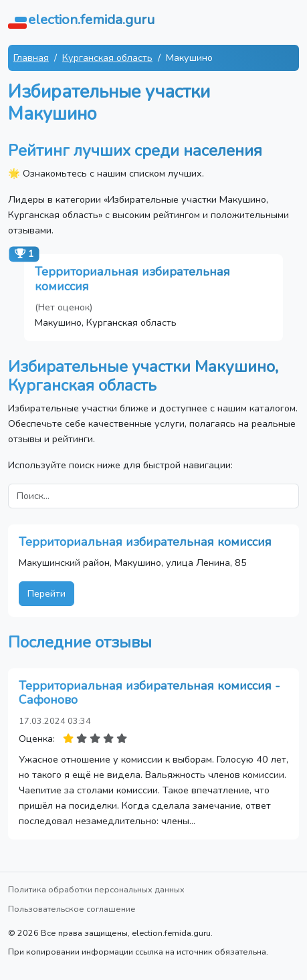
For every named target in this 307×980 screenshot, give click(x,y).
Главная (31, 58)
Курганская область (107, 58)
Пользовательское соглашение (72, 909)
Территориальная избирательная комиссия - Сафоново (149, 693)
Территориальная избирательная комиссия (132, 279)
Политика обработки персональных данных (96, 889)
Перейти (46, 593)
